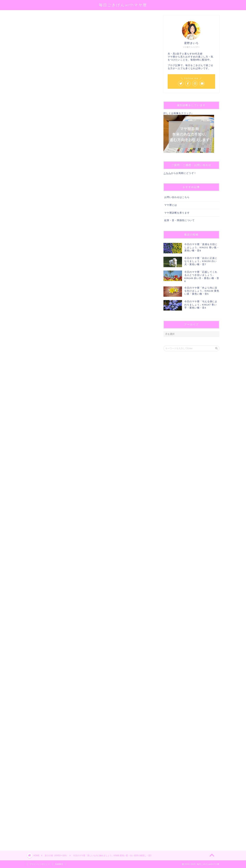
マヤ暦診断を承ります (177, 213)
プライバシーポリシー (40, 864)
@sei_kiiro (79, 58)
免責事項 (59, 864)
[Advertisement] (90, 715)
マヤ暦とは (171, 205)
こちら (167, 173)
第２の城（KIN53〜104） (39, 20)
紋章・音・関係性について (179, 220)
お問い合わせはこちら (177, 197)
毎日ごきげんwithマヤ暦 (123, 5)
